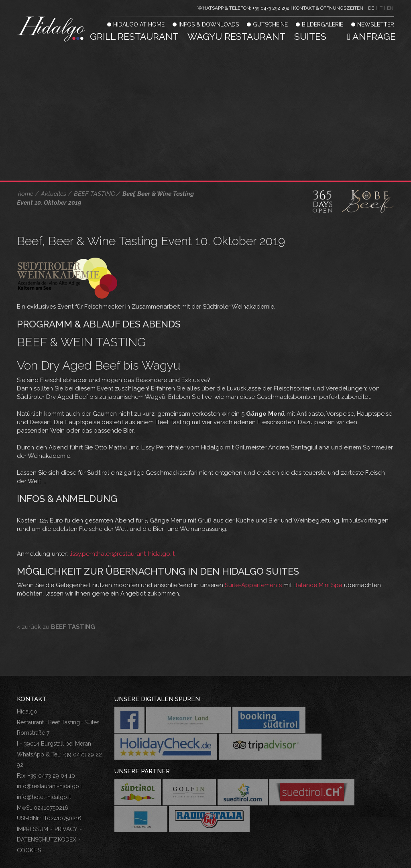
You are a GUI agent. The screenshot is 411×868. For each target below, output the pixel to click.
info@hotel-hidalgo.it (44, 797)
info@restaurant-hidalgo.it (50, 786)
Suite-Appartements (252, 585)
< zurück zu (56, 627)
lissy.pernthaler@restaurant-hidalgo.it (122, 554)
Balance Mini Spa (318, 585)
